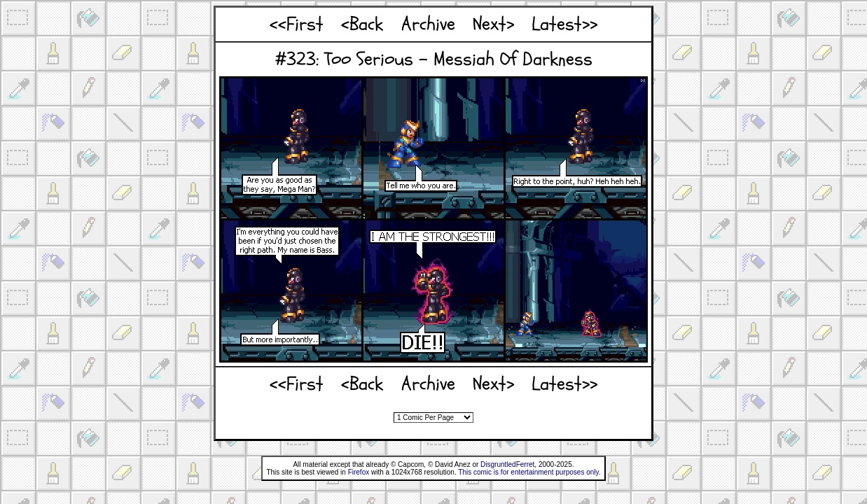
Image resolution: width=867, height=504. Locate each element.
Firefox (359, 472)
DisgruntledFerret (507, 464)
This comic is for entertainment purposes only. (529, 472)
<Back (362, 24)
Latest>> (564, 24)
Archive (428, 24)
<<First (297, 24)
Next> (493, 24)
